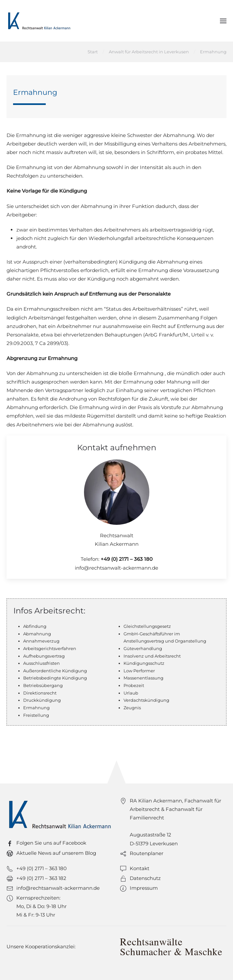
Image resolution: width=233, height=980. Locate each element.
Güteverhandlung (143, 648)
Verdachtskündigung (146, 700)
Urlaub (131, 693)
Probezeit (134, 685)
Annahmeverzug (41, 641)
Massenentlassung (143, 678)
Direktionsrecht (40, 693)
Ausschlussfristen (42, 663)
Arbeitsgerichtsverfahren (50, 648)
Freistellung (36, 715)
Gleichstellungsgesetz (147, 626)
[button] (223, 21)
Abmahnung (37, 634)
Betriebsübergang (43, 685)
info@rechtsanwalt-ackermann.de (116, 568)
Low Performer (139, 671)
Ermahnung (36, 708)
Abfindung (35, 626)
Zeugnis (132, 708)
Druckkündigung (42, 700)
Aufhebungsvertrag (44, 656)
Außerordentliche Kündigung (55, 671)
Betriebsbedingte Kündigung (55, 678)
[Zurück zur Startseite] (39, 21)
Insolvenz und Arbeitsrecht (152, 656)
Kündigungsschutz (144, 663)
